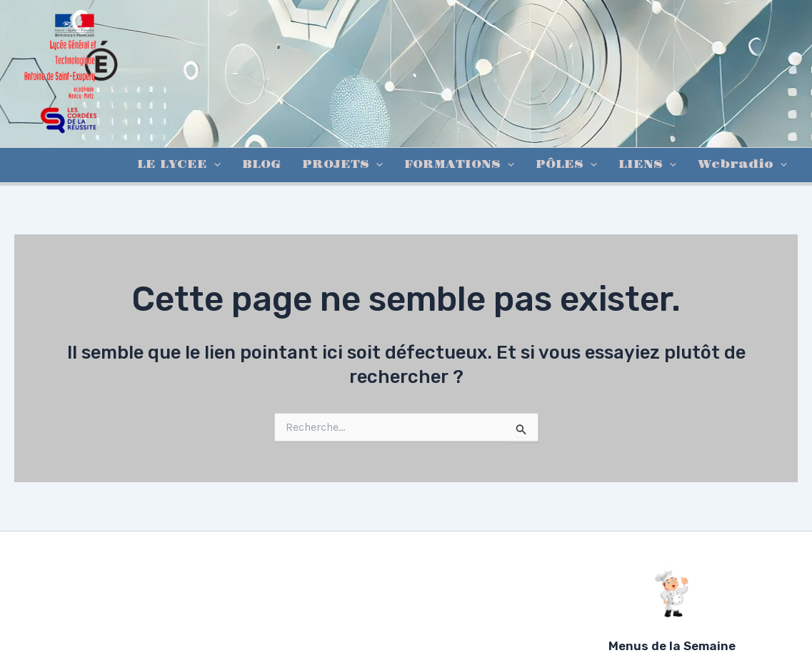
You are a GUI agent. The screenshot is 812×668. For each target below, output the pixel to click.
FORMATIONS (459, 165)
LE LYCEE (179, 165)
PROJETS (342, 165)
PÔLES (566, 165)
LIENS (647, 165)
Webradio (742, 165)
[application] (214, 165)
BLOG (261, 165)
